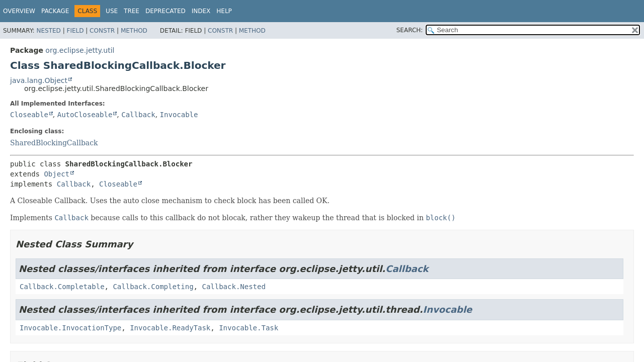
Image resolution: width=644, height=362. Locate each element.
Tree (132, 11)
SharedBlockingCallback (54, 143)
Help (224, 11)
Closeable (29, 115)
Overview (19, 11)
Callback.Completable (62, 287)
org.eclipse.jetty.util (80, 50)
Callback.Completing (153, 287)
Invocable (179, 115)
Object (57, 174)
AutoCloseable (85, 115)
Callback (138, 115)
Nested (48, 31)
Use (112, 11)
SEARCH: (410, 30)
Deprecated (166, 11)
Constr (102, 31)
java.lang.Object (39, 80)
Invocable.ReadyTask (170, 328)
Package (55, 11)
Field (75, 31)
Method (134, 31)
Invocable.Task (249, 328)
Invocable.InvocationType (70, 328)
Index (201, 11)
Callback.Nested (233, 287)
